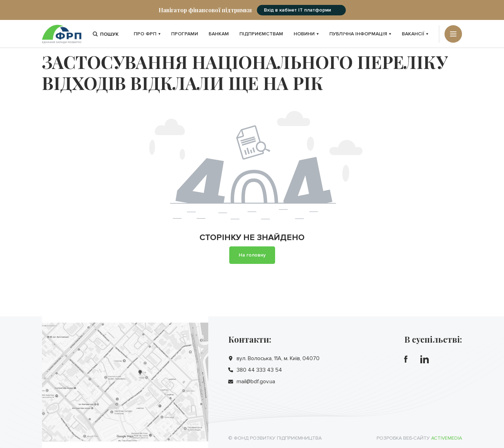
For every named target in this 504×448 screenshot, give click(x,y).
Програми (185, 34)
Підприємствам (261, 34)
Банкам (219, 34)
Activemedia (447, 438)
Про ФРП (147, 34)
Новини (306, 34)
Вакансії (415, 34)
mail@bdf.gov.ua (256, 381)
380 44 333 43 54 (259, 370)
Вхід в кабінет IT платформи (297, 10)
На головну (252, 255)
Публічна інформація (360, 34)
